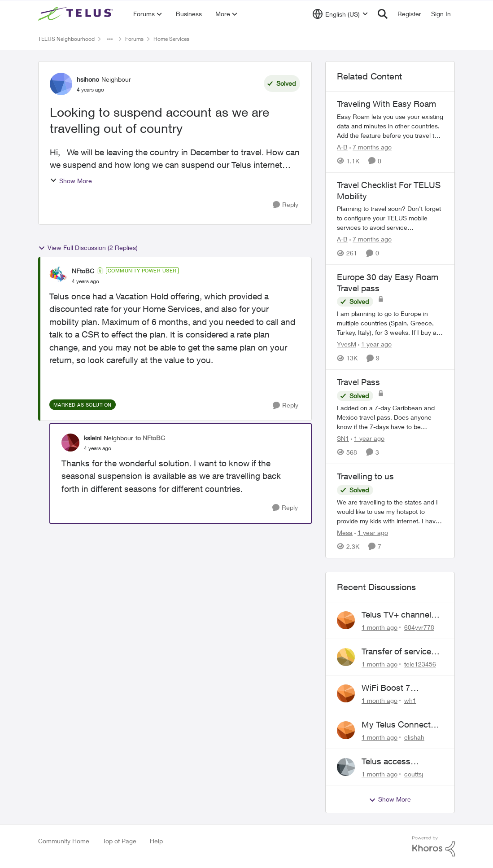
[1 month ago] (380, 627)
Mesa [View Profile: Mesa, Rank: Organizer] (345, 533)
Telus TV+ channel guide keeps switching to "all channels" (396, 615)
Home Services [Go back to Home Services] (171, 39)
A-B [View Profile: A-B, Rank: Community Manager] (342, 147)
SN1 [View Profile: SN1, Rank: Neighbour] (343, 438)
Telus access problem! (386, 762)
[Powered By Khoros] (434, 846)
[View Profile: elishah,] (346, 730)
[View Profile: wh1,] (346, 693)
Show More (71, 181)
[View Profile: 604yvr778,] (346, 620)
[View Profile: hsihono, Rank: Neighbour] (61, 84)
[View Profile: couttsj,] (346, 767)
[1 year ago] (375, 344)
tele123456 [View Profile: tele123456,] (420, 664)
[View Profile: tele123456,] (346, 657)
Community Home (64, 841)
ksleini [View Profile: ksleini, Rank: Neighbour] (93, 438)
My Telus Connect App (396, 725)
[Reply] (286, 205)
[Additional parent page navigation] (110, 39)
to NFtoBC (150, 438)
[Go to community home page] (77, 14)
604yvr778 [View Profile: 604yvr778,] (419, 627)
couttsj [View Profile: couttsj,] (414, 774)
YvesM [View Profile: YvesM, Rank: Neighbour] (347, 344)
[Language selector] (340, 14)
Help (156, 841)
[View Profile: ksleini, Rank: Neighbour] (70, 443)
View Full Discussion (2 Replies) (88, 248)
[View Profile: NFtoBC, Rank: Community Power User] (58, 276)
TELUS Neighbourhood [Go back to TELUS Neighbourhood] (66, 39)
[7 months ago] (371, 147)
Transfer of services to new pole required (400, 652)
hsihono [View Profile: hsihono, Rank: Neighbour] (88, 79)
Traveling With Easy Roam (386, 104)
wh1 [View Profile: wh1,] (410, 700)
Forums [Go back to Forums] (134, 39)
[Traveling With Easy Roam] (390, 126)
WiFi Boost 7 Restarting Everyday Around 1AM (400, 688)
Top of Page (120, 841)
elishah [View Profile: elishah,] (414, 737)
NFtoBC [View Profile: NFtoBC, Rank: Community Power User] (83, 271)
